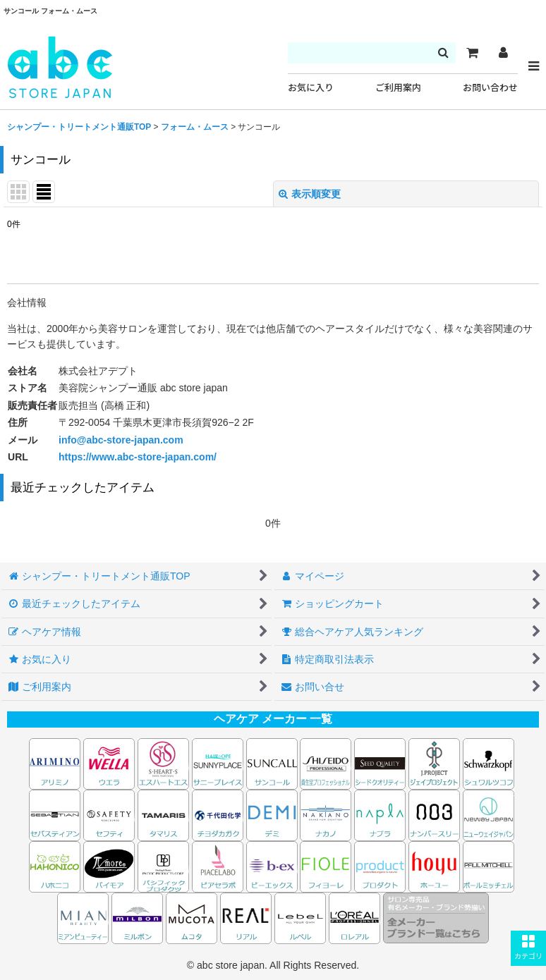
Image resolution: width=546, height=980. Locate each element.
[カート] (472, 53)
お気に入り (311, 88)
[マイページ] (503, 53)
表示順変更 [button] (310, 194)
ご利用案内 (398, 88)
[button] (528, 948)
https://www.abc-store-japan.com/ (138, 457)
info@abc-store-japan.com (121, 440)
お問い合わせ (490, 88)
